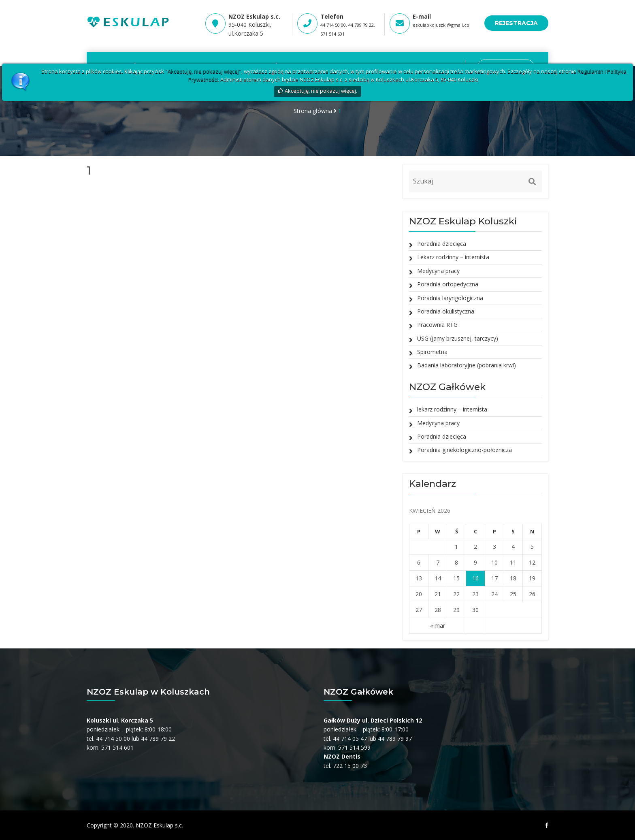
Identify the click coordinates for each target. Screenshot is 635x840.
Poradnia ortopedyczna (448, 284)
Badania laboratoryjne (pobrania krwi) (467, 365)
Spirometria (432, 352)
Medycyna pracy (438, 271)
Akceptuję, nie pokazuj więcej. (321, 91)
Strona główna (313, 111)
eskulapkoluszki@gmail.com (443, 25)
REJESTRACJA (516, 23)
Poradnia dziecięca (442, 244)
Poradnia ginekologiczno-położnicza (465, 450)
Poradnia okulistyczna (446, 311)
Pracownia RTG (437, 325)
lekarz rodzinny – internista (452, 409)
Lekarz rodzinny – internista (453, 257)
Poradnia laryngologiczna (450, 298)
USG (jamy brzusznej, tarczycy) (458, 338)
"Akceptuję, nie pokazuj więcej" (203, 71)
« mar (438, 626)
